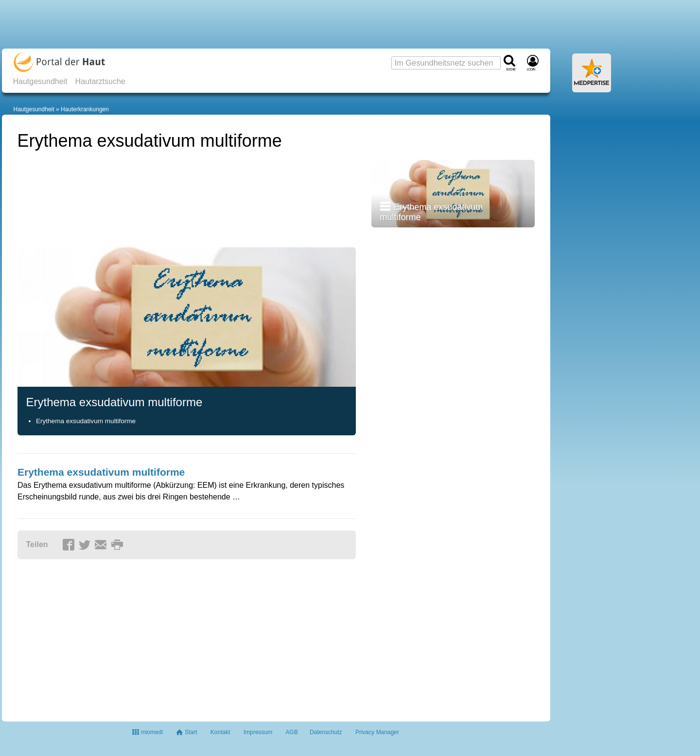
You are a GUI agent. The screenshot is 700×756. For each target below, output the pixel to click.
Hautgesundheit (40, 81)
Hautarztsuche (100, 81)
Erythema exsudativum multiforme (86, 421)
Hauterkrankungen (85, 109)
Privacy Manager (377, 732)
